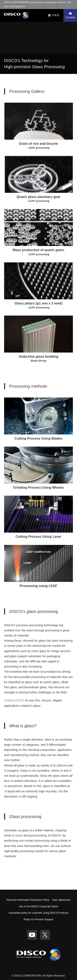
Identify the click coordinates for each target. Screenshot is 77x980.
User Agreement (61, 900)
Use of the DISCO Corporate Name (39, 906)
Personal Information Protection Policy (28, 900)
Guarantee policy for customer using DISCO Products (38, 913)
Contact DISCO (14, 700)
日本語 (54, 15)
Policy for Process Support (38, 919)
